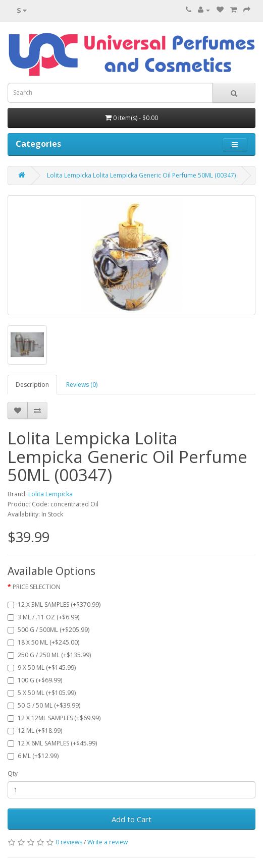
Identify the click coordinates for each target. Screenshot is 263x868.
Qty (13, 773)
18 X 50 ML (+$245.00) (43, 642)
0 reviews (69, 842)
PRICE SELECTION (37, 587)
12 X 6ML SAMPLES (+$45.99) (52, 743)
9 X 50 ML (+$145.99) (42, 668)
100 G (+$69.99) (35, 680)
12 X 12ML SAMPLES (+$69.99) (54, 718)
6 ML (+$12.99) (33, 756)
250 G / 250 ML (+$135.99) (49, 655)
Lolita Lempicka (50, 494)
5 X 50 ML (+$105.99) (42, 693)
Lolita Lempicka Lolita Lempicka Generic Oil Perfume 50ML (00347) (141, 175)
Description (32, 385)
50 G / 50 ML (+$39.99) (44, 705)
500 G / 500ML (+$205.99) (48, 630)
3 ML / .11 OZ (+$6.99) (43, 617)
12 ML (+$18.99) (35, 731)
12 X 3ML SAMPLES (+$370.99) (54, 604)
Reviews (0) (82, 385)
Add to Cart (131, 819)
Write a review (108, 842)
